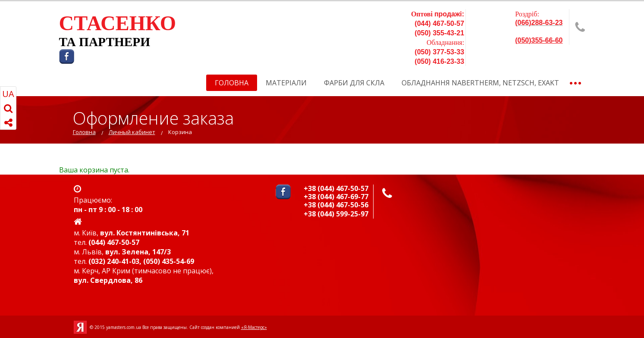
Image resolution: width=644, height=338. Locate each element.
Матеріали (286, 83)
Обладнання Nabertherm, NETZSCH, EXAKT (480, 83)
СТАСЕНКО (118, 23)
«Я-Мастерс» (254, 327)
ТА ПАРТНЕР (100, 42)
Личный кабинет (132, 132)
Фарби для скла (354, 83)
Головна (232, 83)
